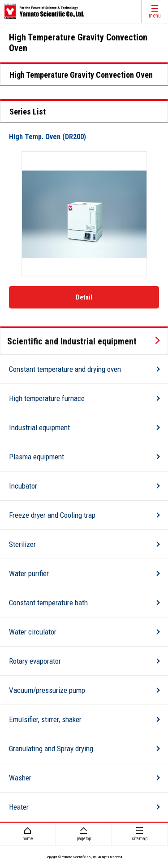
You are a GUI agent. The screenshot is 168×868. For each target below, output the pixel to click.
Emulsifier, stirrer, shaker (45, 719)
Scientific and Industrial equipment (72, 341)
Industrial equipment (39, 427)
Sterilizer (22, 544)
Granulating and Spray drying (51, 749)
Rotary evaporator (35, 661)
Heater (19, 807)
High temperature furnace (47, 398)
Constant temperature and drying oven (65, 369)
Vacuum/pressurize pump (47, 690)
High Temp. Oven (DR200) (47, 137)
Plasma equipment (37, 457)
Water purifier (29, 573)
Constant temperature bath (48, 603)
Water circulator (33, 632)
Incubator (23, 486)
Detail (84, 297)
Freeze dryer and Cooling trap (52, 515)
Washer (20, 778)
